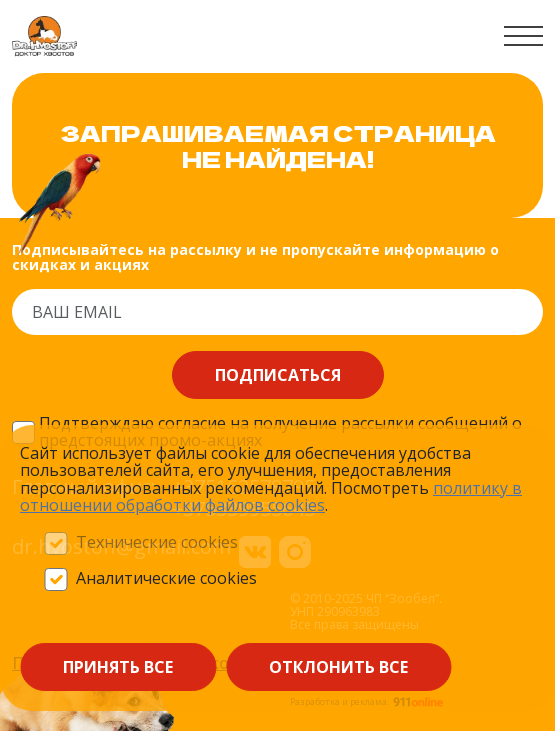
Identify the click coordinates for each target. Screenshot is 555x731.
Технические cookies (157, 543)
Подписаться (278, 375)
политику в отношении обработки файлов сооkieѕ (271, 497)
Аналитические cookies (166, 579)
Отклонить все (338, 667)
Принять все (118, 667)
